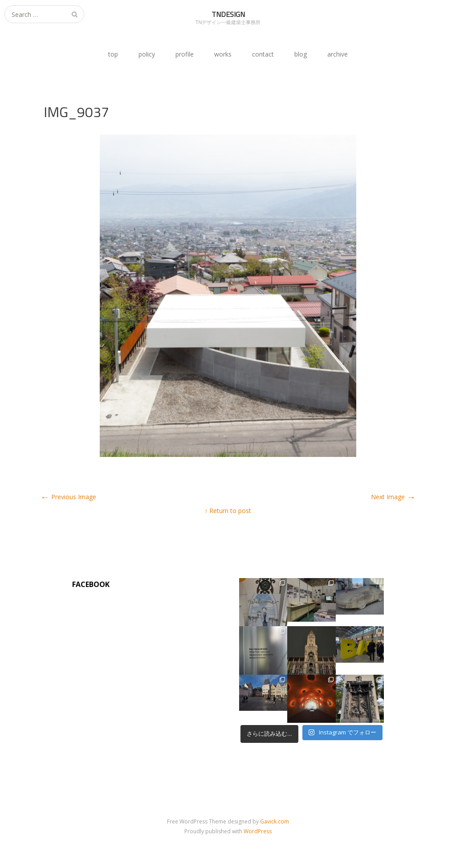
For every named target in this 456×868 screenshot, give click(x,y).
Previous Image (68, 497)
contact (263, 54)
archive (338, 54)
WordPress (258, 831)
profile (185, 54)
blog (301, 54)
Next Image (393, 497)
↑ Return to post (228, 511)
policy (147, 54)
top (113, 54)
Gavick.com (275, 821)
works (223, 54)
